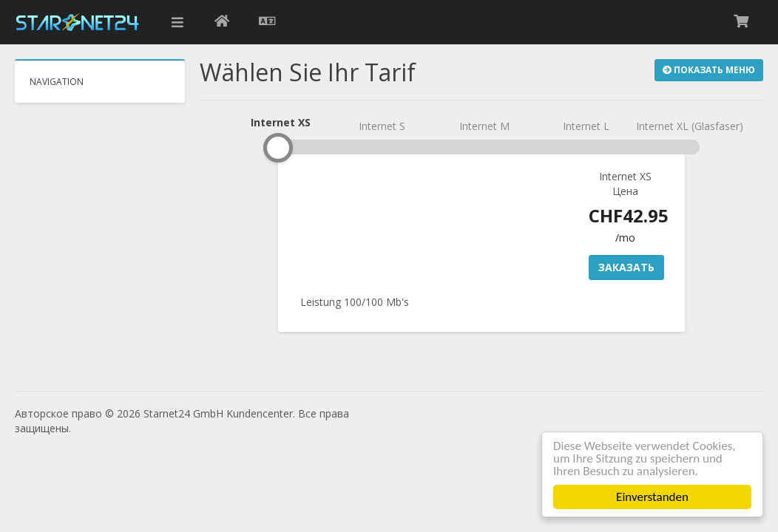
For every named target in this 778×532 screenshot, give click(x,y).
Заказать (626, 267)
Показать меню (709, 70)
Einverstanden (653, 497)
